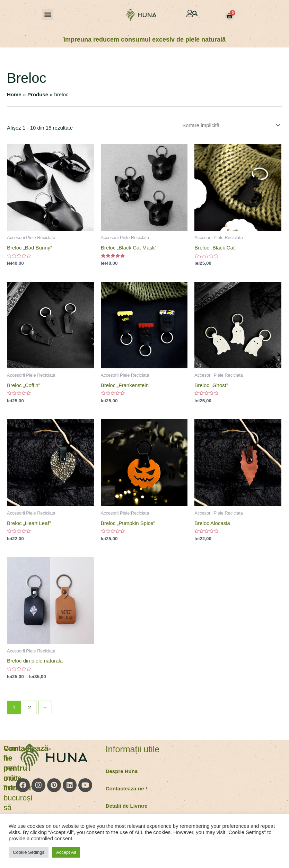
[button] (48, 14)
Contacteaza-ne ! (126, 788)
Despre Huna (122, 771)
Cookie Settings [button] (29, 852)
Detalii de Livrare (127, 806)
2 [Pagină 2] (29, 707)
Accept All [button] (66, 852)
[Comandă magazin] (230, 125)
